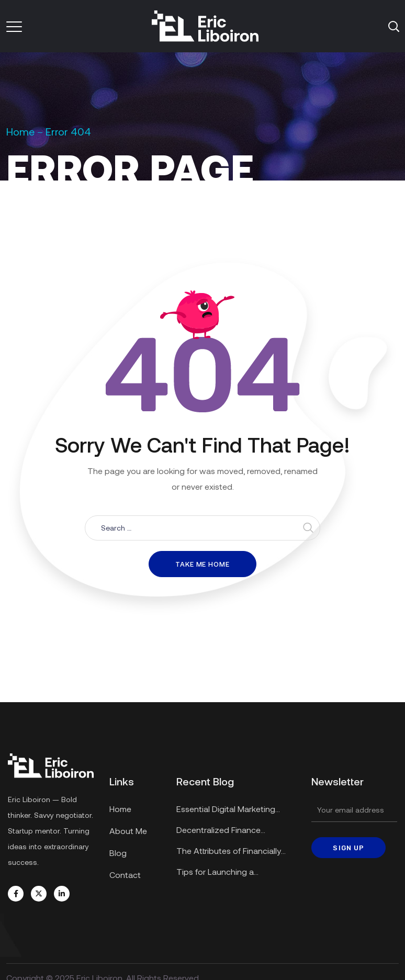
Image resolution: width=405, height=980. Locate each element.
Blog (118, 853)
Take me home (203, 564)
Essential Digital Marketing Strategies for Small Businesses (235, 810)
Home (20, 131)
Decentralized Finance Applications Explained (220, 831)
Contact (125, 875)
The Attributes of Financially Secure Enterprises (229, 852)
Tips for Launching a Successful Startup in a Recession (220, 873)
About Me (128, 831)
